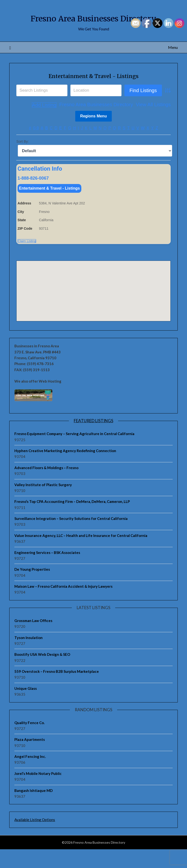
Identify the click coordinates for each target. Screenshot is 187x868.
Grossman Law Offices (33, 639)
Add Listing (158, 123)
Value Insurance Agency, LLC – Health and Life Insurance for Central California (81, 554)
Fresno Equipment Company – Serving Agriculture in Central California (74, 452)
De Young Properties (32, 588)
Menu (173, 65)
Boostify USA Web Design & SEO (42, 673)
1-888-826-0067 (33, 195)
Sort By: (23, 159)
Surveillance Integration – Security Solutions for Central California (71, 537)
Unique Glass (26, 707)
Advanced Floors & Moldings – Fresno (46, 486)
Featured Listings (93, 439)
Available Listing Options (35, 838)
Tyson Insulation (28, 656)
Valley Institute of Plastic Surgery (43, 503)
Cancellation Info (40, 186)
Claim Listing (27, 259)
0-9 (36, 145)
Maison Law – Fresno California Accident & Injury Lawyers (63, 605)
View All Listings (126, 123)
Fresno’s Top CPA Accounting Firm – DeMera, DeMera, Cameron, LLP (72, 520)
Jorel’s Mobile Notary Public (38, 792)
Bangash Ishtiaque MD (33, 809)
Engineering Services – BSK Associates (47, 571)
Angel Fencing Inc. (30, 775)
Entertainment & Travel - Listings (93, 93)
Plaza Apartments (30, 758)
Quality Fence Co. (29, 741)
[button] (93, 305)
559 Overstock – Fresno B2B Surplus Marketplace (57, 690)
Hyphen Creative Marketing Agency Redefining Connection (65, 469)
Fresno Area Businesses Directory (69, 123)
